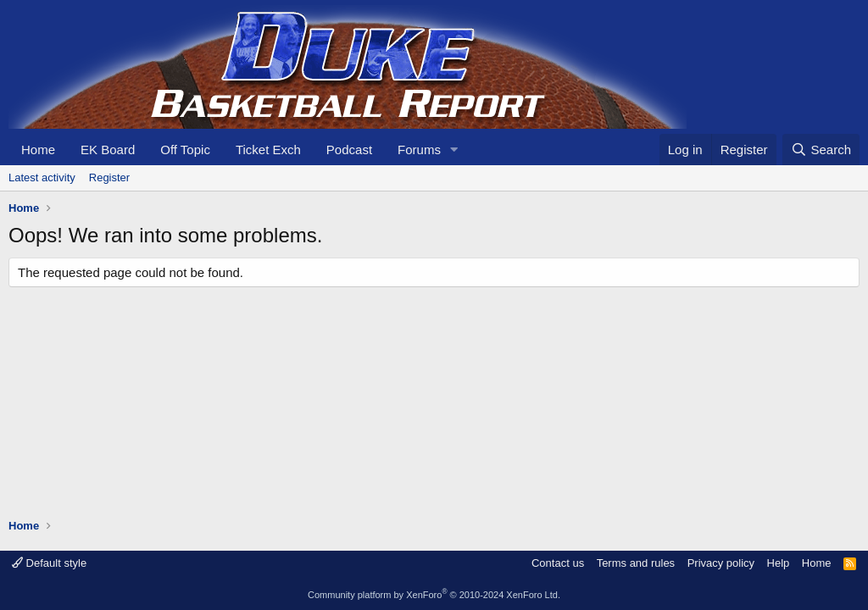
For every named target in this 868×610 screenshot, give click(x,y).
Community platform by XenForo (434, 595)
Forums (419, 150)
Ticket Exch (268, 150)
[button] (454, 150)
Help (779, 563)
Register (109, 177)
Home (38, 150)
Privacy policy (721, 563)
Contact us (558, 563)
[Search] (821, 150)
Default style (49, 563)
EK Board (108, 150)
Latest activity (42, 177)
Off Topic (185, 150)
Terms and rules (636, 563)
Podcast (349, 150)
